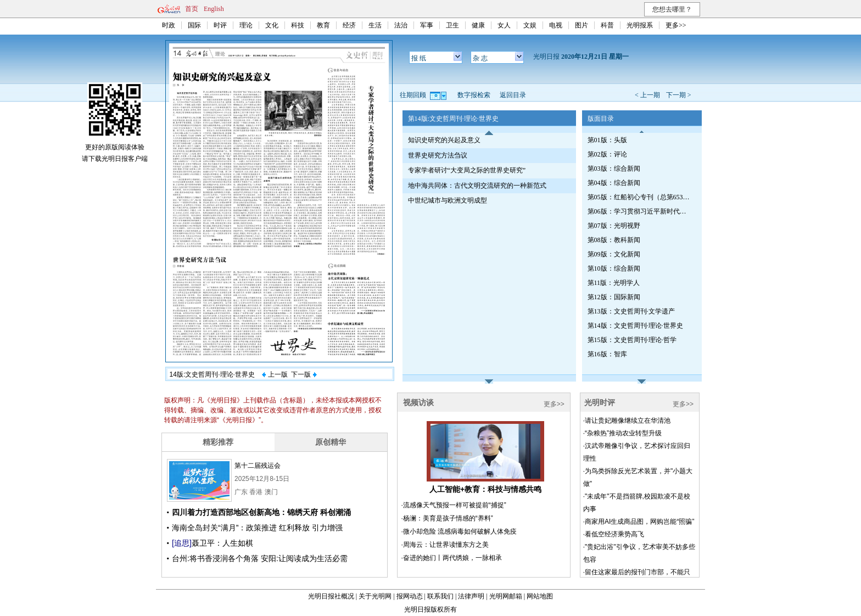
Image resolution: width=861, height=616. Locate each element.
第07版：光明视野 (614, 226)
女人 (504, 25)
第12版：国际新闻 (614, 297)
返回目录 (513, 95)
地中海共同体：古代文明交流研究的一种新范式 (477, 186)
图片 (582, 25)
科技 (298, 25)
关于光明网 (375, 596)
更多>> (676, 25)
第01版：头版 (607, 140)
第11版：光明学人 (614, 283)
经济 (349, 25)
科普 (607, 25)
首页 (192, 9)
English (214, 9)
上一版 (275, 374)
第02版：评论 (607, 154)
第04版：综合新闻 (614, 183)
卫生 (452, 25)
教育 (323, 25)
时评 (220, 25)
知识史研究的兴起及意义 (444, 140)
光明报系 (640, 25)
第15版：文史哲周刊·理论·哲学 (632, 340)
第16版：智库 (607, 354)
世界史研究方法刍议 (438, 155)
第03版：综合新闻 (614, 169)
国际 (194, 25)
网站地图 (540, 596)
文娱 (530, 25)
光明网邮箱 (506, 596)
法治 (401, 25)
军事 (427, 25)
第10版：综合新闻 (614, 268)
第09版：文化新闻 (614, 254)
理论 (246, 25)
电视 (556, 25)
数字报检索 (474, 95)
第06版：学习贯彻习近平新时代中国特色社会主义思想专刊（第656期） (640, 211)
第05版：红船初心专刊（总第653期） (640, 197)
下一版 (304, 374)
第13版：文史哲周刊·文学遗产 (631, 311)
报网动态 (410, 596)
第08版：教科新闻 (614, 240)
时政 (169, 25)
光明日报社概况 (331, 596)
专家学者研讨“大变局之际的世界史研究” (467, 170)
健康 (478, 25)
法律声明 (471, 596)
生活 (375, 25)
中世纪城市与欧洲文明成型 (448, 200)
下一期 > (679, 95)
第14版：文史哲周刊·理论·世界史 (635, 326)
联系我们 (440, 596)
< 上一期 (647, 95)
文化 (272, 25)
